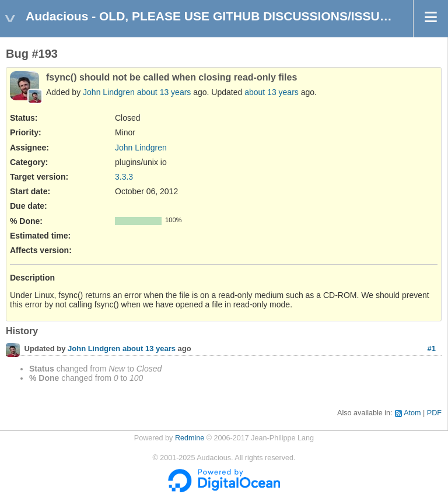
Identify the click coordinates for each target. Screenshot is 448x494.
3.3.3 (124, 177)
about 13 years (164, 92)
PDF (434, 413)
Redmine (190, 438)
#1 (432, 348)
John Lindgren (109, 92)
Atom (412, 413)
